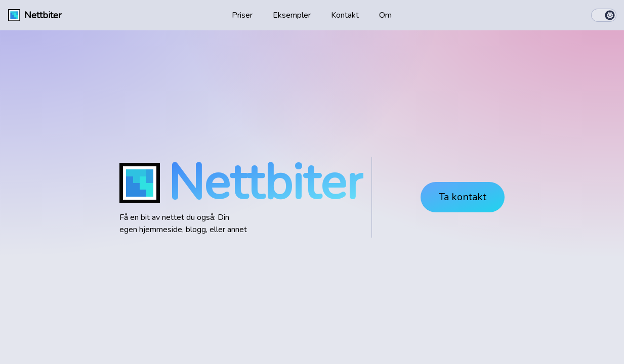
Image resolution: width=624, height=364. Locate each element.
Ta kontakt (463, 197)
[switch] (604, 15)
